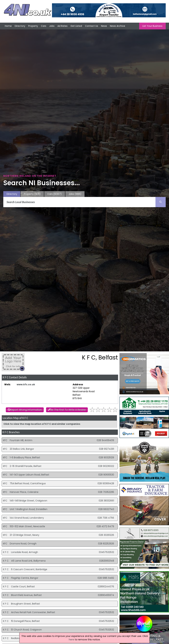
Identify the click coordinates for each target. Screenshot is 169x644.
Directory (20, 26)
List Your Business (152, 26)
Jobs (52, 26)
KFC (5, 440)
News (104, 26)
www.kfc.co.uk (26, 384)
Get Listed (76, 26)
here (71, 640)
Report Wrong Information (26, 410)
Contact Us (92, 26)
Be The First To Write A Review (68, 410)
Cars (44, 26)
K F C (6, 552)
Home (8, 26)
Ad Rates (62, 26)
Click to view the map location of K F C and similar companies (42, 424)
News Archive (118, 26)
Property (33, 26)
